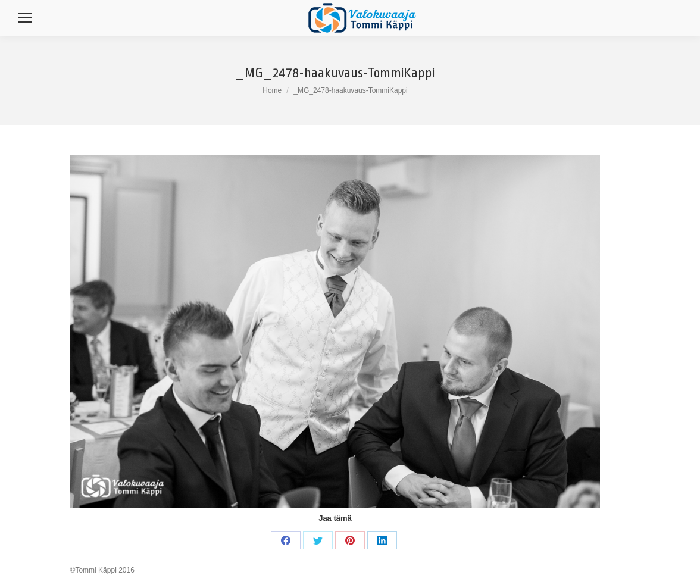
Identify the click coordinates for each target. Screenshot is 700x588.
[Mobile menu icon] (25, 18)
